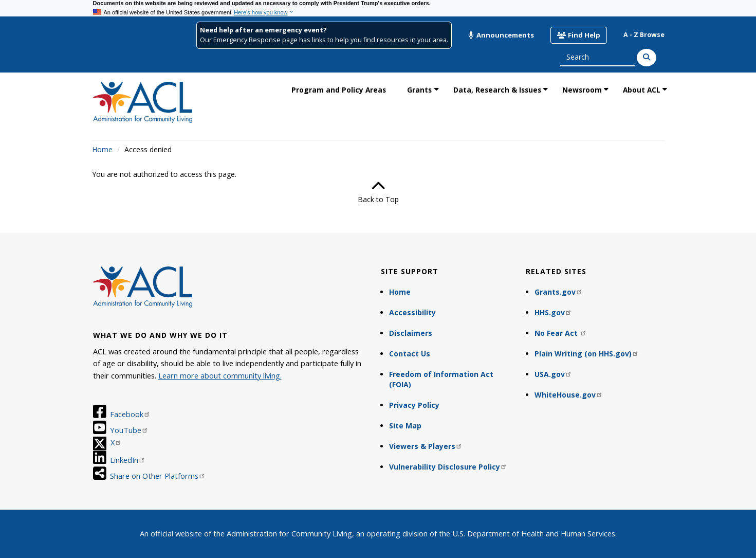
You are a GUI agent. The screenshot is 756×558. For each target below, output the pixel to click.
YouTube (129, 430)
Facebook (130, 414)
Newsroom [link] (582, 90)
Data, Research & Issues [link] (497, 90)
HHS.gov (553, 312)
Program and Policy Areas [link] (339, 90)
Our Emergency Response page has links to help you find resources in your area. (324, 40)
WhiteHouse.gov (569, 395)
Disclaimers (411, 333)
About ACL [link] (642, 90)
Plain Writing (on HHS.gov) (587, 354)
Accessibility (412, 312)
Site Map (405, 426)
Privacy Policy (414, 405)
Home (102, 149)
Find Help (578, 35)
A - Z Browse (644, 35)
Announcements (501, 35)
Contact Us (410, 354)
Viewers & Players (426, 446)
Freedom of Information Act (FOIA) (441, 379)
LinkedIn (128, 460)
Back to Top (378, 192)
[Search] (647, 58)
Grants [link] (419, 90)
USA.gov (553, 374)
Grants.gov (559, 292)
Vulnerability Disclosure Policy (448, 467)
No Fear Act (561, 333)
